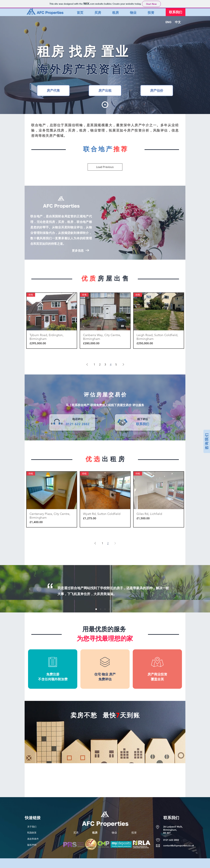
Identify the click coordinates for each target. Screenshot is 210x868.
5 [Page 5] (116, 364)
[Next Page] (123, 364)
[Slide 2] (101, 609)
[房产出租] (105, 91)
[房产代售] (53, 91)
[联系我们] (176, 12)
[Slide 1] (96, 609)
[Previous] (30, 589)
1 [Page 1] (94, 364)
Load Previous (105, 167)
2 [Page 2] (100, 364)
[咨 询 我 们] (207, 441)
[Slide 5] (114, 609)
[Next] (180, 589)
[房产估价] (157, 91)
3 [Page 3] (105, 364)
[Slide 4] (109, 609)
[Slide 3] (105, 609)
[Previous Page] (87, 364)
